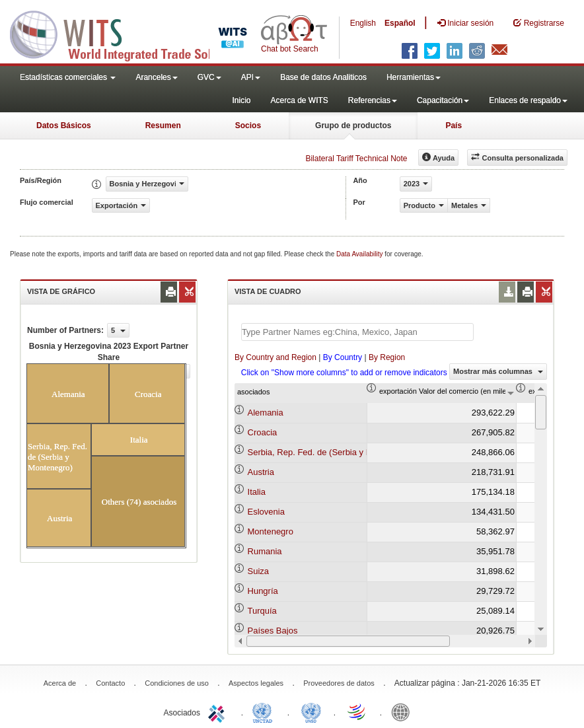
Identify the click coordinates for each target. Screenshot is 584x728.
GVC (209, 77)
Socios (248, 126)
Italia (257, 492)
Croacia (263, 432)
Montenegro (271, 531)
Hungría (263, 591)
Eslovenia (266, 512)
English (363, 23)
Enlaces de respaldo (528, 100)
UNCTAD (265, 711)
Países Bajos (273, 631)
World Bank (404, 711)
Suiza (259, 571)
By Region (387, 357)
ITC (219, 711)
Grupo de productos (353, 126)
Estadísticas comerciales (68, 77)
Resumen (163, 126)
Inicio (241, 100)
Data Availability (360, 254)
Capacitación (443, 100)
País (454, 126)
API (251, 77)
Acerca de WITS (299, 100)
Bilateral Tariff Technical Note (356, 159)
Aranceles (156, 77)
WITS (132, 33)
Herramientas (414, 77)
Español (400, 23)
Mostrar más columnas (498, 371)
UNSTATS (311, 711)
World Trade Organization (357, 711)
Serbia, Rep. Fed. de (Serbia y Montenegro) (331, 452)
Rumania (265, 551)
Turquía (262, 611)
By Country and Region (275, 357)
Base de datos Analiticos (323, 77)
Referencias (373, 100)
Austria (261, 472)
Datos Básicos (64, 126)
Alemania (266, 413)
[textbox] (357, 332)
